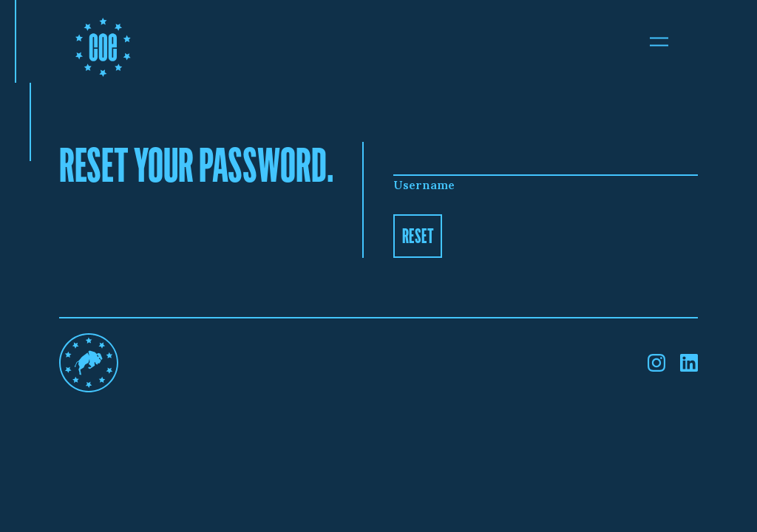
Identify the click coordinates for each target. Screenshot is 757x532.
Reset (418, 236)
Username (424, 185)
